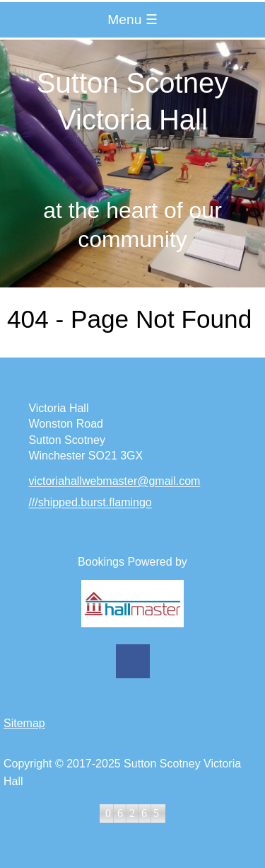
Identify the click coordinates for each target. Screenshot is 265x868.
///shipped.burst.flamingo (90, 503)
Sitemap (24, 723)
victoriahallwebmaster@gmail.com (114, 482)
